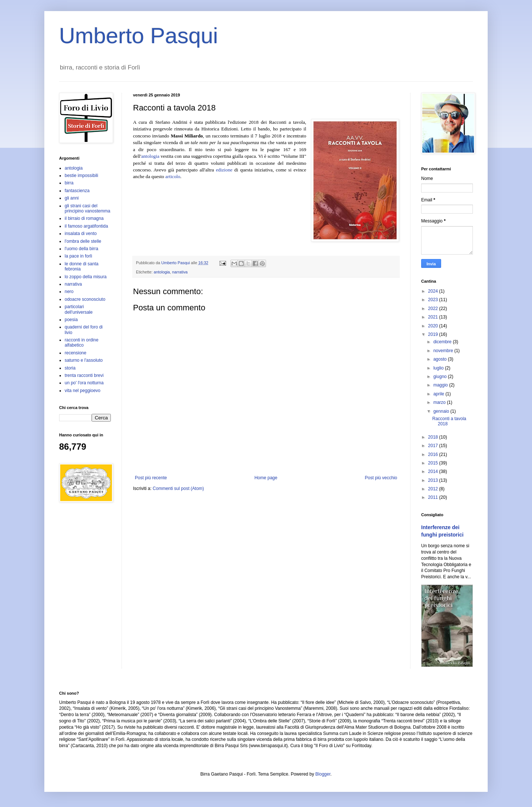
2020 (434, 326)
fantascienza (77, 191)
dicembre (443, 342)
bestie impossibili (81, 176)
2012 (434, 489)
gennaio (442, 411)
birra (69, 183)
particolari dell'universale (79, 309)
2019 (434, 334)
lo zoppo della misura (86, 277)
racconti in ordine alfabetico (81, 343)
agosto (441, 359)
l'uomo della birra (81, 249)
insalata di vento (81, 234)
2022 (434, 309)
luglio (439, 368)
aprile (439, 394)
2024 (434, 291)
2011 (434, 497)
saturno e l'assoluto (84, 360)
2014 (434, 471)
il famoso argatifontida (86, 226)
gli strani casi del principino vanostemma (87, 208)
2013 (434, 480)
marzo (440, 402)
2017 (434, 446)
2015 (434, 463)
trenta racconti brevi (84, 375)
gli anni (72, 198)
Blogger (323, 774)
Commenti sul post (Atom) (178, 488)
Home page (266, 478)
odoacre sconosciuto (85, 299)
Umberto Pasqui (139, 36)
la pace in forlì (79, 256)
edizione (224, 170)
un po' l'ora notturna (84, 383)
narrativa (180, 272)
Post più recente (151, 478)
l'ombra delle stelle (83, 241)
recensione (76, 353)
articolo (173, 176)
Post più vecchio (381, 478)
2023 (434, 300)
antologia (150, 156)
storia (70, 368)
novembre (444, 351)
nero (69, 292)
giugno (441, 377)
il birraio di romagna (84, 218)
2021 (434, 317)
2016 (434, 454)
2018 (434, 437)
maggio (441, 385)
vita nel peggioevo (83, 391)
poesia (71, 320)
